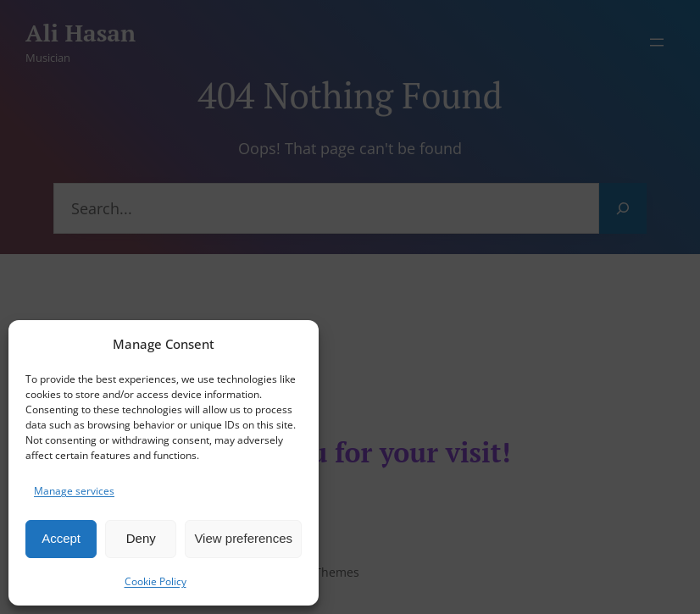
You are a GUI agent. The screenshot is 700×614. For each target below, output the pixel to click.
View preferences (243, 538)
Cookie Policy (156, 581)
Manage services (74, 491)
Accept (61, 538)
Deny (141, 538)
